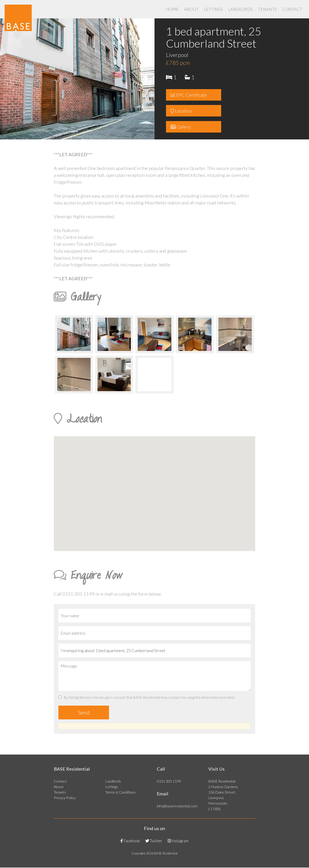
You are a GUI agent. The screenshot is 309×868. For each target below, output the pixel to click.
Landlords (240, 9)
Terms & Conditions (120, 792)
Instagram (178, 841)
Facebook (130, 841)
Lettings (213, 9)
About (191, 9)
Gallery (181, 127)
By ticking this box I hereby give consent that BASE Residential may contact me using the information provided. (147, 697)
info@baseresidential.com (177, 806)
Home (172, 9)
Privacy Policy (65, 798)
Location (181, 111)
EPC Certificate (189, 95)
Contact (292, 9)
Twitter (154, 841)
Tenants (267, 9)
